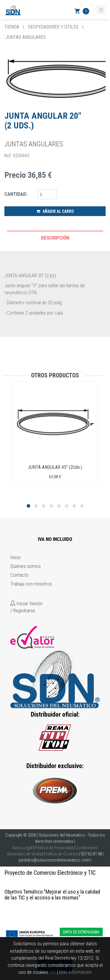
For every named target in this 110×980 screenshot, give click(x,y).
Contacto (19, 575)
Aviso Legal (22, 848)
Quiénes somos (26, 566)
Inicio (16, 557)
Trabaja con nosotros (31, 584)
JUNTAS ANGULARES (26, 37)
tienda (12, 27)
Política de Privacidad (54, 848)
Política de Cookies (61, 854)
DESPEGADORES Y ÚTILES (53, 27)
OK (53, 972)
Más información (76, 972)
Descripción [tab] (55, 238)
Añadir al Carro (55, 211)
